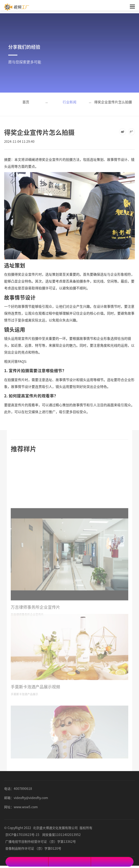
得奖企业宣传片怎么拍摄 (113, 102)
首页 (26, 102)
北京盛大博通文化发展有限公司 (55, 828)
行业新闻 (69, 102)
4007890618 (23, 788)
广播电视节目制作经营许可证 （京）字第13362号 (41, 841)
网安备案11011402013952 (61, 835)
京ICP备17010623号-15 (22, 835)
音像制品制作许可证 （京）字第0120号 (33, 848)
